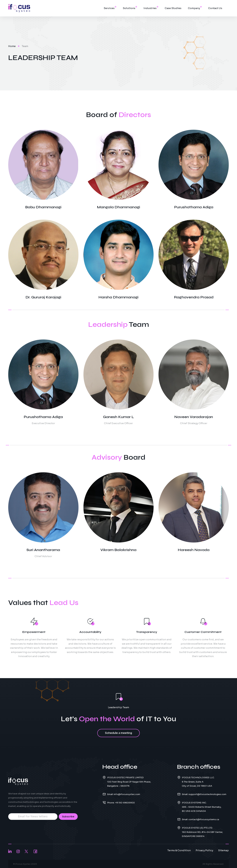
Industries (150, 8)
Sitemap (223, 850)
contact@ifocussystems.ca (204, 819)
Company (194, 8)
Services (109, 8)
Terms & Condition (179, 850)
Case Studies (173, 8)
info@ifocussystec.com (127, 794)
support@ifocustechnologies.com (207, 794)
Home (12, 46)
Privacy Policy (204, 850)
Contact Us (215, 8)
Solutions (129, 8)
